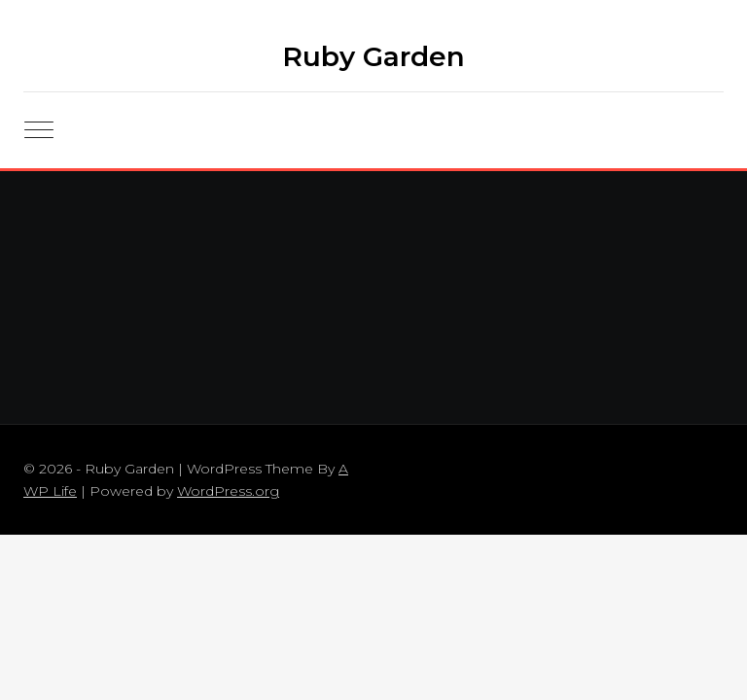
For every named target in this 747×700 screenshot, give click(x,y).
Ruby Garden (373, 56)
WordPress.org (228, 491)
